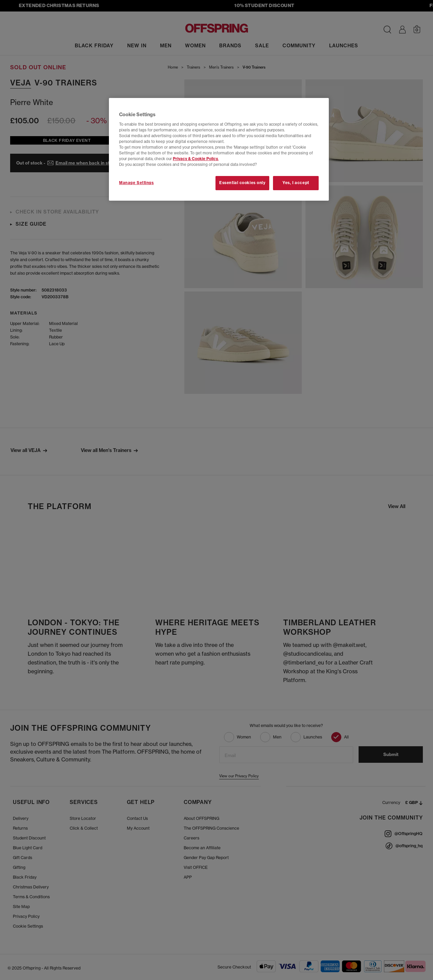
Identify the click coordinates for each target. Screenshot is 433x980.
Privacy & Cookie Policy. (196, 159)
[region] (219, 149)
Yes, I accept (296, 183)
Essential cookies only (242, 183)
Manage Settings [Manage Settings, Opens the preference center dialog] (136, 183)
